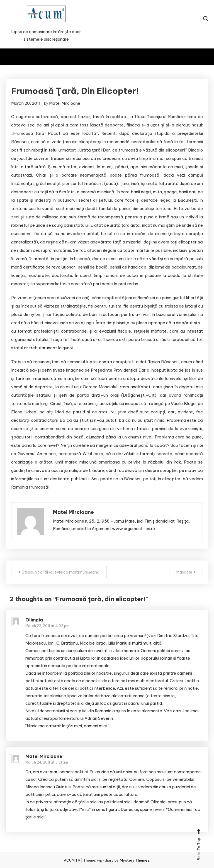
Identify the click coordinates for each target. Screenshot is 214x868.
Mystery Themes (135, 860)
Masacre (184, 572)
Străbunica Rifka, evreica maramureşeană (61, 572)
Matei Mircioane (65, 103)
